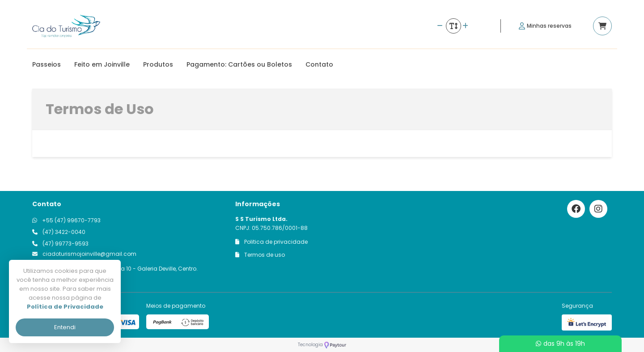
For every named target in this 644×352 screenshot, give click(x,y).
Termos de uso (260, 255)
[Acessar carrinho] (602, 26)
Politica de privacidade (271, 242)
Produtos (158, 64)
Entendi (65, 327)
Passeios (47, 64)
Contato (319, 64)
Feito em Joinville (102, 64)
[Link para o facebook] (576, 209)
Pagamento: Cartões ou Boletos (239, 64)
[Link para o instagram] (598, 209)
